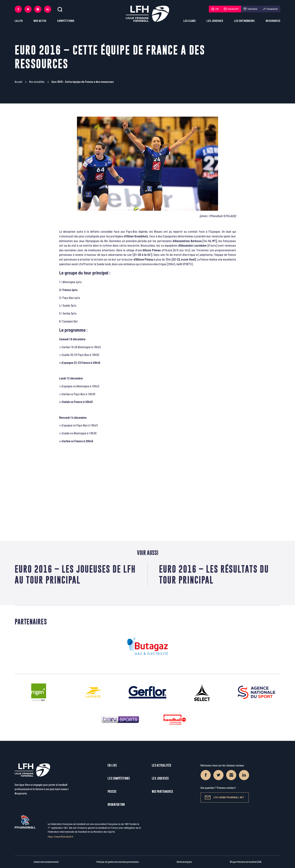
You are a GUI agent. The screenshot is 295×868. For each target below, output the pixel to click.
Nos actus (40, 21)
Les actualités (162, 765)
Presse (112, 792)
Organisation (116, 805)
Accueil (18, 82)
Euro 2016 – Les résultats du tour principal (214, 574)
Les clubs (190, 21)
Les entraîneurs (244, 21)
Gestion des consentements (46, 862)
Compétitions (66, 21)
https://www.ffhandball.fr (61, 837)
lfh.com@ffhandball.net (225, 797)
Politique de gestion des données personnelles (117, 862)
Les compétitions (119, 778)
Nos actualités (37, 82)
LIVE (215, 9)
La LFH (19, 21)
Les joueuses (215, 21)
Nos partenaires (163, 792)
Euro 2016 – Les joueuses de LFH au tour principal (75, 574)
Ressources (273, 21)
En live (112, 765)
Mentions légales (184, 862)
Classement (270, 9)
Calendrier (251, 9)
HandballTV (231, 9)
